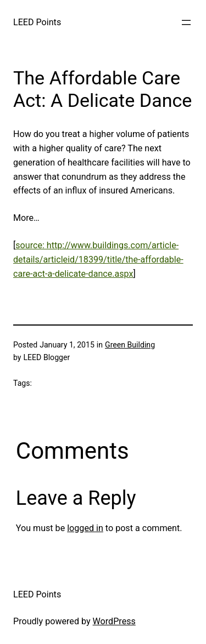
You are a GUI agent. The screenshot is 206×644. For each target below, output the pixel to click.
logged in (85, 528)
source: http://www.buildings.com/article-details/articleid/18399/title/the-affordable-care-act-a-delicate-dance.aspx (98, 260)
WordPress (114, 621)
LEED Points (37, 22)
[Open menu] (186, 22)
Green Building (130, 345)
